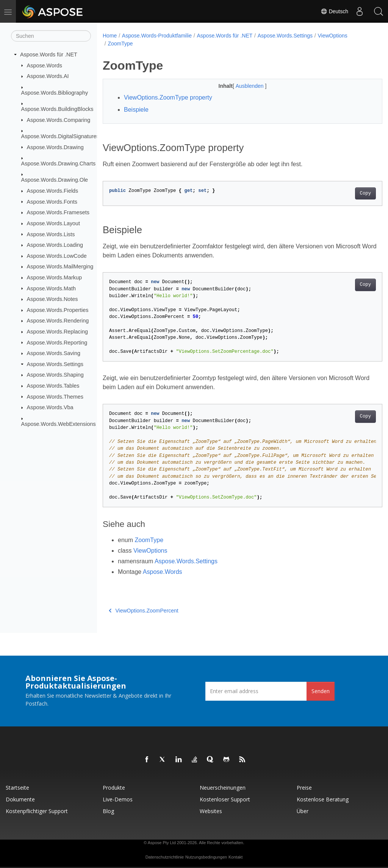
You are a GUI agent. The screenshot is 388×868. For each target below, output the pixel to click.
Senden (321, 691)
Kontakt (235, 857)
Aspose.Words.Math (51, 288)
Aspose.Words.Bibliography (55, 92)
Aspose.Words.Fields (53, 191)
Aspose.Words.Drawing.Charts (58, 164)
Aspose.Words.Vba (50, 407)
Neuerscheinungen (223, 788)
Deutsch (334, 11)
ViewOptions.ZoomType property (168, 97)
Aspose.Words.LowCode (57, 256)
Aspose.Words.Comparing (59, 120)
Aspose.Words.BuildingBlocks (57, 109)
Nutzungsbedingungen (206, 857)
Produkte (114, 788)
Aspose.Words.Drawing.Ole (55, 180)
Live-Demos (118, 799)
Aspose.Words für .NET (49, 55)
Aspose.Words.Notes (52, 299)
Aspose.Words (45, 65)
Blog (108, 811)
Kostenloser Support (225, 799)
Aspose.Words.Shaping (55, 375)
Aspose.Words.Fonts (52, 201)
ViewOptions (333, 36)
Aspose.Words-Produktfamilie (157, 36)
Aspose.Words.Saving (54, 353)
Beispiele (136, 110)
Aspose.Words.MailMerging (60, 266)
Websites (211, 811)
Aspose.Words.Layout (54, 223)
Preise (304, 788)
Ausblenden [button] (241, 86)
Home (110, 36)
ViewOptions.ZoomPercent (144, 611)
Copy (346, 193)
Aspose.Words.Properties (58, 310)
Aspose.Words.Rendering (58, 321)
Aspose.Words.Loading (55, 245)
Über (303, 811)
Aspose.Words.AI (48, 76)
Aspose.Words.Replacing (57, 332)
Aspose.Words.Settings (55, 364)
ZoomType (120, 44)
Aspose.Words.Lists (51, 234)
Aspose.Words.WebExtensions (59, 424)
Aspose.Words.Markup (54, 277)
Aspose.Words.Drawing (55, 147)
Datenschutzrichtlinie (165, 857)
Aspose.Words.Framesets (58, 212)
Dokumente (20, 799)
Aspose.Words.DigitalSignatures (60, 136)
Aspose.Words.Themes (55, 396)
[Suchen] (51, 36)
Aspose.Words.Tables (53, 386)
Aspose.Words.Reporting (57, 342)
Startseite (17, 788)
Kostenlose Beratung (323, 799)
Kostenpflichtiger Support (37, 811)
